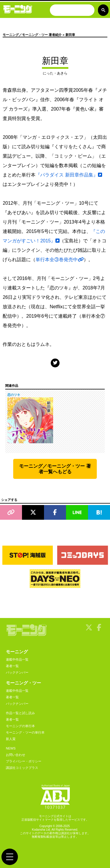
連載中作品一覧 (17, 659)
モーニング (17, 652)
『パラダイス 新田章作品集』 (69, 175)
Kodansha (39, 830)
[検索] (72, 11)
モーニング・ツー (23, 683)
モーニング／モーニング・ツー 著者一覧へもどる (55, 469)
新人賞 (11, 739)
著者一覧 (12, 666)
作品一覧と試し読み (20, 713)
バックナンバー (17, 672)
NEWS (11, 748)
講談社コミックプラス (22, 768)
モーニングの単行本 (20, 726)
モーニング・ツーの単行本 (25, 732)
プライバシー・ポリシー (24, 761)
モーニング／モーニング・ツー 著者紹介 (32, 35)
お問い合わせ (16, 755)
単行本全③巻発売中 (60, 260)
